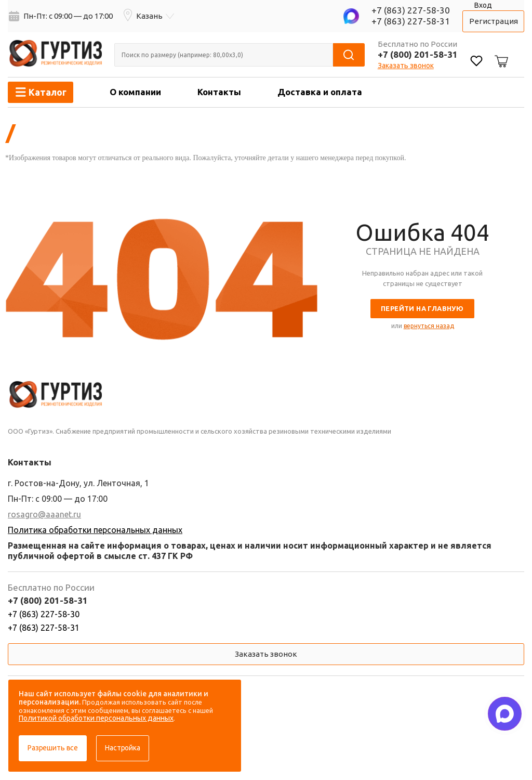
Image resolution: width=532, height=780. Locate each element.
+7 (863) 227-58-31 (411, 21)
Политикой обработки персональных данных (96, 718)
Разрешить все (53, 748)
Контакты (219, 92)
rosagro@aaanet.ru (44, 514)
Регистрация (494, 21)
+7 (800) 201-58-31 (418, 54)
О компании (135, 92)
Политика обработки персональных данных (95, 530)
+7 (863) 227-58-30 (411, 10)
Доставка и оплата (320, 92)
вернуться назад (429, 326)
